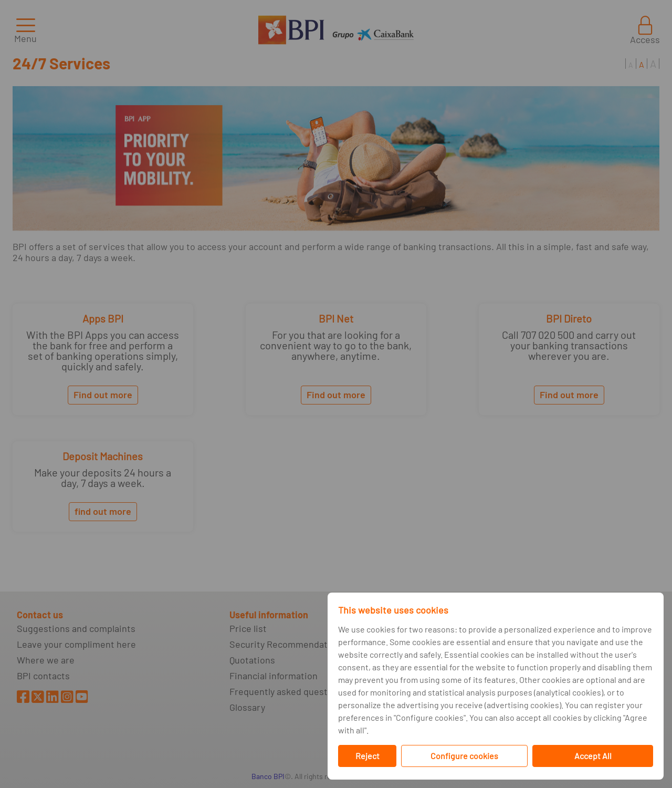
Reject (367, 756)
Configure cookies (464, 756)
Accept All (593, 756)
